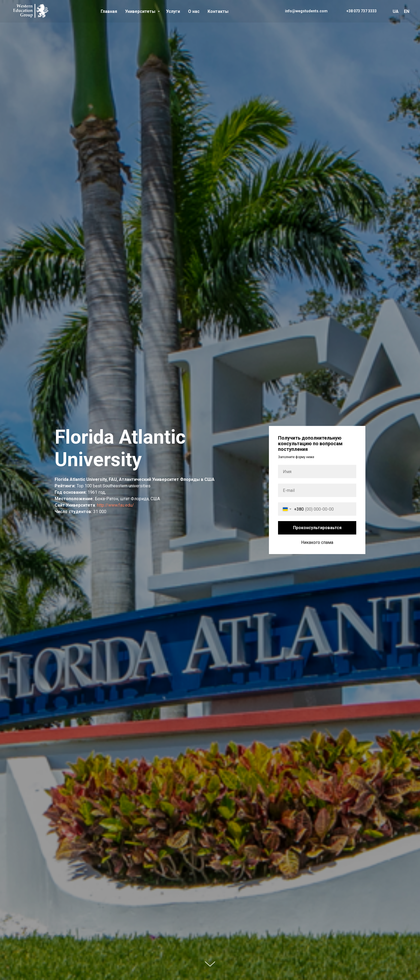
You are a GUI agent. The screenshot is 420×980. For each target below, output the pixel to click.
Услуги (173, 11)
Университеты (141, 11)
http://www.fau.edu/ (115, 505)
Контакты (218, 11)
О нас (194, 11)
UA (396, 11)
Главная (109, 11)
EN (407, 11)
